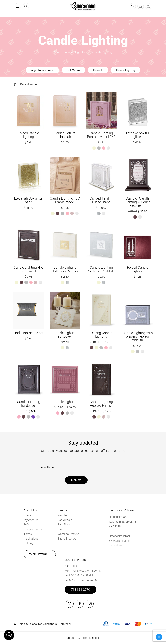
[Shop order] (32, 84)
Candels (98, 70)
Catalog (28, 543)
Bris (60, 529)
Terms (28, 534)
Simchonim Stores (122, 510)
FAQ (26, 525)
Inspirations (31, 539)
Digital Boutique (90, 638)
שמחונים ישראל (39, 554)
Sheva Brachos (67, 539)
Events (62, 510)
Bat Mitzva (73, 70)
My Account (31, 520)
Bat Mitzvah (65, 525)
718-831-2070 (80, 590)
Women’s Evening (68, 534)
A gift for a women (42, 70)
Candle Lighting (126, 70)
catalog (74, 52)
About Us (30, 510)
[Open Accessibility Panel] (159, 637)
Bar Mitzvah (65, 520)
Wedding (63, 515)
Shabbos (86, 52)
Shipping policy (33, 529)
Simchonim (61, 52)
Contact (29, 515)
